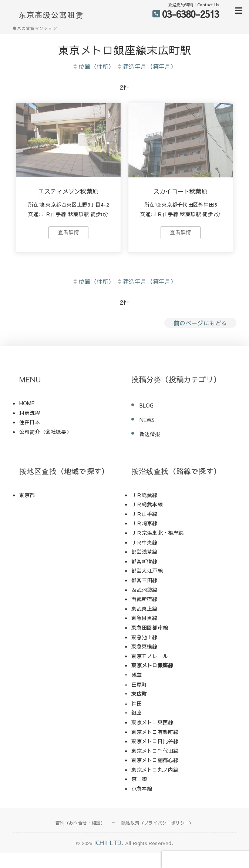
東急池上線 (144, 637)
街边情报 (150, 434)
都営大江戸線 (147, 570)
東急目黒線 (144, 618)
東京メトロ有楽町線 (155, 732)
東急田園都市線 (150, 627)
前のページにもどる (201, 323)
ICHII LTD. (109, 842)
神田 (137, 703)
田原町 (139, 684)
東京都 (27, 495)
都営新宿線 (144, 561)
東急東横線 (144, 646)
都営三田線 (144, 580)
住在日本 (30, 422)
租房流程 (30, 413)
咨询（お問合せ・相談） (80, 823)
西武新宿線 (144, 599)
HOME (27, 403)
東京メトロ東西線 (152, 722)
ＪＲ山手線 (144, 514)
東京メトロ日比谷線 (155, 741)
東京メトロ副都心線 (155, 760)
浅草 (137, 675)
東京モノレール (150, 656)
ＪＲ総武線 (144, 495)
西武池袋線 (144, 590)
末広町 (139, 694)
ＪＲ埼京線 (144, 523)
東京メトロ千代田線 (155, 751)
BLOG (147, 405)
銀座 (137, 713)
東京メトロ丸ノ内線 (155, 770)
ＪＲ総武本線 (147, 504)
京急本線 (142, 788)
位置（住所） (93, 66)
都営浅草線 (144, 552)
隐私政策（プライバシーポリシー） (157, 823)
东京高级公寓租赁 (51, 15)
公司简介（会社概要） (46, 432)
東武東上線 (144, 609)
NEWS (147, 420)
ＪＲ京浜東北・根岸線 (158, 533)
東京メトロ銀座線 (152, 665)
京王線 (139, 779)
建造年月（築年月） (147, 66)
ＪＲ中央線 (144, 542)
